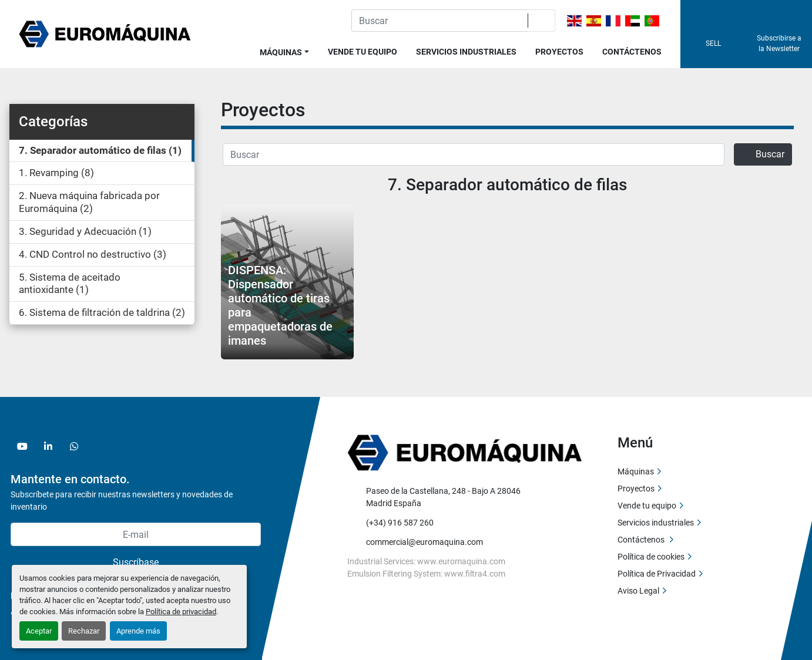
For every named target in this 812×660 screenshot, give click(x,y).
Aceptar (39, 631)
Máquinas (281, 52)
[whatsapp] (74, 446)
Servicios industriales (466, 52)
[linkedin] (48, 446)
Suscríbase (136, 562)
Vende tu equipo (363, 52)
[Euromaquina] (465, 452)
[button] (284, 50)
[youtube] (22, 446)
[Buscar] (474, 154)
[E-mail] (136, 534)
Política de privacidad (181, 612)
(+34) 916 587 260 (400, 523)
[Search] (439, 21)
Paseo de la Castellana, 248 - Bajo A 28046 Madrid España (444, 497)
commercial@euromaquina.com (425, 542)
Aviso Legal (638, 591)
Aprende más (138, 631)
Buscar (763, 154)
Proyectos (559, 52)
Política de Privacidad (657, 574)
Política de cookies (651, 557)
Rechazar (84, 631)
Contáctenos (632, 52)
